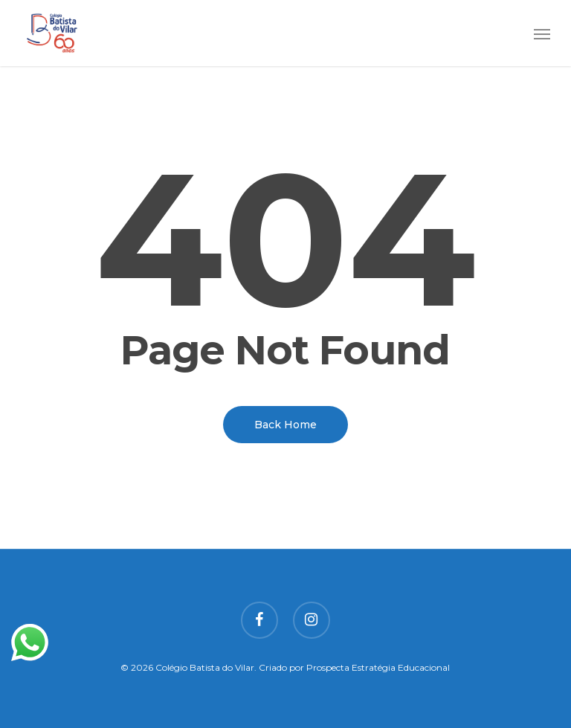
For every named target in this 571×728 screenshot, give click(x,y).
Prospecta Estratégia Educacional (378, 667)
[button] (542, 33)
